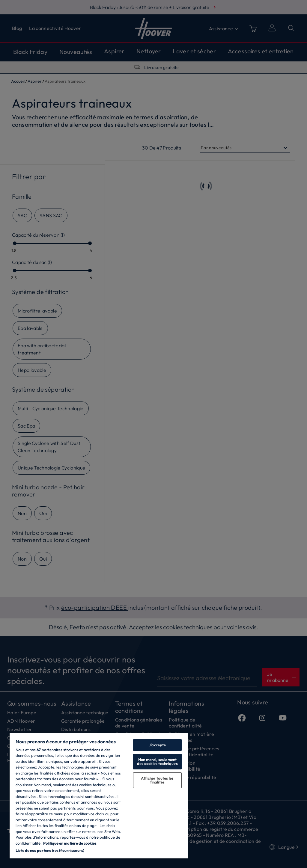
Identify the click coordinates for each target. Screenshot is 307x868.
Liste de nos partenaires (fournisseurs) (50, 850)
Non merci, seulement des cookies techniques (157, 761)
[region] (99, 795)
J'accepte (157, 745)
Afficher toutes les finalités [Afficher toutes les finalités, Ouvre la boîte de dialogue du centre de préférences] (157, 780)
